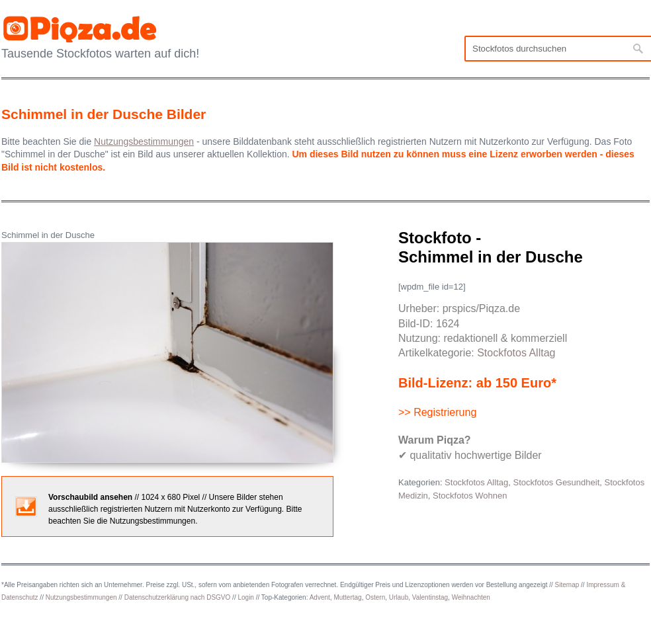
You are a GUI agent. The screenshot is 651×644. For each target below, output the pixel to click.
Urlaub (399, 597)
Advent (320, 597)
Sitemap (567, 585)
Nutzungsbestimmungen (81, 597)
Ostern (375, 597)
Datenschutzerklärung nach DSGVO (178, 597)
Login (245, 597)
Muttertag (347, 597)
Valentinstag (430, 597)
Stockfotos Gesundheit (556, 482)
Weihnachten (471, 597)
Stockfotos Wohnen (470, 496)
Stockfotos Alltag (516, 353)
